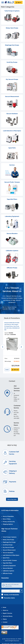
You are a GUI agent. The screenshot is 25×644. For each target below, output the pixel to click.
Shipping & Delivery (13, 472)
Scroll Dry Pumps (8, 545)
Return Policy (7, 519)
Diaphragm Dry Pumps (9, 542)
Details (7, 370)
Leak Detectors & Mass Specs (11, 555)
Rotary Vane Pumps (8, 540)
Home (4, 607)
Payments (13, 482)
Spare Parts (6, 558)
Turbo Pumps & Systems (10, 537)
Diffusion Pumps (7, 573)
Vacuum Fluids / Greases (10, 560)
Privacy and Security (9, 522)
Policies (12, 491)
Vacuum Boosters (8, 568)
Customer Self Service (14, 453)
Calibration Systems (8, 571)
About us (5, 610)
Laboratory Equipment (9, 566)
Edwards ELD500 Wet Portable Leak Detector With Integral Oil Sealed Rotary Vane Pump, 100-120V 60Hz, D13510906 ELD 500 (12, 326)
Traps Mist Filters (7, 563)
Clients (5, 619)
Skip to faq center (12, 499)
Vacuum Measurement (9, 550)
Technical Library (8, 616)
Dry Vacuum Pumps (8, 547)
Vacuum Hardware (8, 553)
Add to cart (16, 370)
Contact (5, 622)
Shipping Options (8, 524)
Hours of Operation (8, 516)
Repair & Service (7, 613)
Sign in (19, 2)
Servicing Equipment (13, 462)
